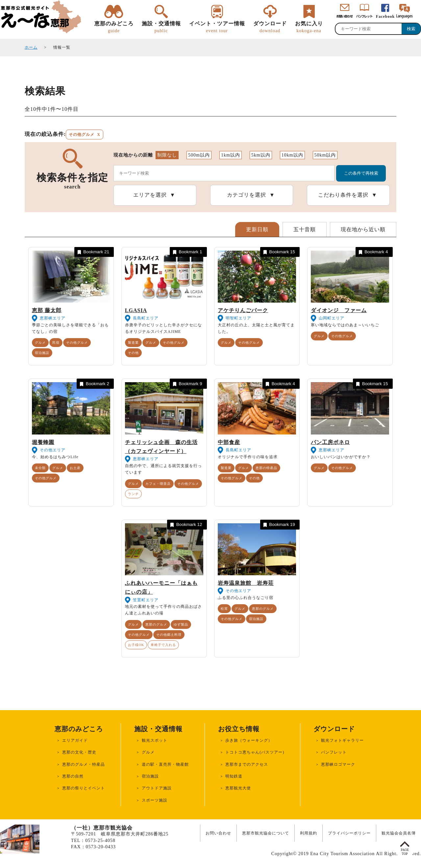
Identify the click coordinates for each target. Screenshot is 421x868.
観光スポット (155, 740)
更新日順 (257, 229)
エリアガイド (75, 740)
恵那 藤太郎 (47, 310)
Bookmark (93, 252)
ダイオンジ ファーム (339, 310)
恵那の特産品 (266, 468)
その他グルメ (77, 343)
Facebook (385, 16)
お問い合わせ (218, 833)
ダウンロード (270, 27)
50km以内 (325, 155)
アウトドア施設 (157, 788)
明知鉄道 (234, 776)
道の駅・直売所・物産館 (165, 764)
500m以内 (199, 155)
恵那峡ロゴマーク (338, 764)
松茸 (224, 609)
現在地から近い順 (363, 229)
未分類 (40, 468)
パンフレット (334, 752)
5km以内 (261, 155)
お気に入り (309, 27)
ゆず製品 (181, 624)
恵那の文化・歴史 (79, 752)
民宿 (56, 343)
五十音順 (305, 229)
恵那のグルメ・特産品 (84, 764)
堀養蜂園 (43, 442)
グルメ (40, 343)
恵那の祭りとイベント (84, 788)
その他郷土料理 (169, 635)
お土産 (75, 468)
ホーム (31, 47)
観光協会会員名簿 (399, 833)
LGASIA (136, 310)
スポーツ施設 (155, 800)
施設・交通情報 (161, 27)
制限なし (167, 155)
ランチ (133, 494)
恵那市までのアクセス (247, 764)
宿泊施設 (42, 353)
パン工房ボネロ (330, 442)
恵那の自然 (73, 776)
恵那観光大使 (238, 788)
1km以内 (231, 155)
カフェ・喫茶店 (158, 484)
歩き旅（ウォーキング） (249, 740)
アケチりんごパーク (243, 310)
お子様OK (136, 645)
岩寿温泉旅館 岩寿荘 (246, 583)
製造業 (133, 343)
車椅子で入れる (163, 645)
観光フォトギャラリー (342, 740)
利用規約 (309, 833)
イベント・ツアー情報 (217, 27)
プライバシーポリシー (349, 833)
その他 (133, 353)
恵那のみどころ (114, 27)
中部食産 (229, 442)
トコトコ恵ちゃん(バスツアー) (255, 752)
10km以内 (292, 155)
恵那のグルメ (156, 624)
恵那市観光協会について (266, 833)
